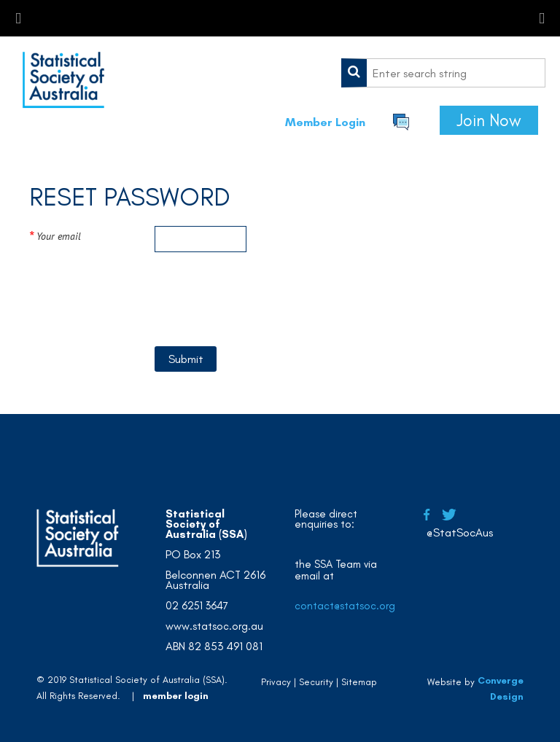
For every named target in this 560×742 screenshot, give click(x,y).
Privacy (276, 682)
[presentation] (265, 302)
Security (316, 682)
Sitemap (359, 682)
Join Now (489, 120)
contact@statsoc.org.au (353, 606)
